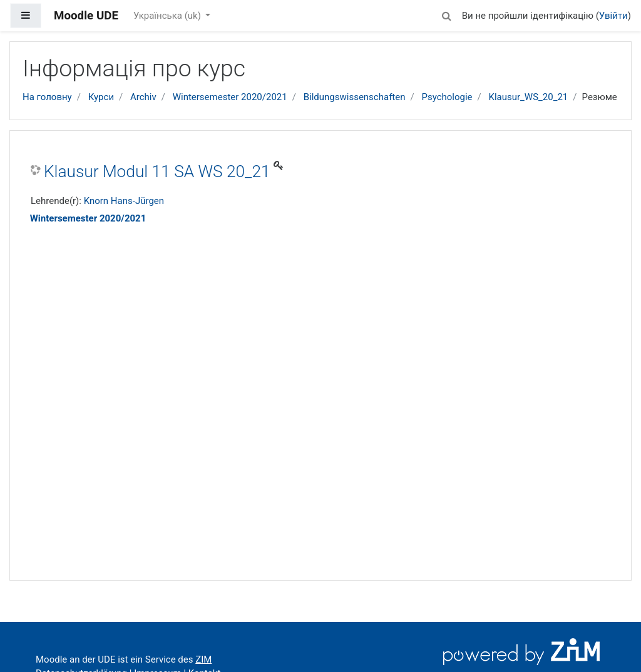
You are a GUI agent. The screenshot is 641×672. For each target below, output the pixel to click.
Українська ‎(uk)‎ (168, 16)
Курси (101, 97)
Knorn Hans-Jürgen (124, 201)
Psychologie (447, 97)
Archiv (143, 97)
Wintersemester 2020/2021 (230, 97)
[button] (447, 14)
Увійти (613, 16)
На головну (47, 97)
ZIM (203, 659)
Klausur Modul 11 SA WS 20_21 (157, 171)
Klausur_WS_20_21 (528, 97)
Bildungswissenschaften (355, 97)
